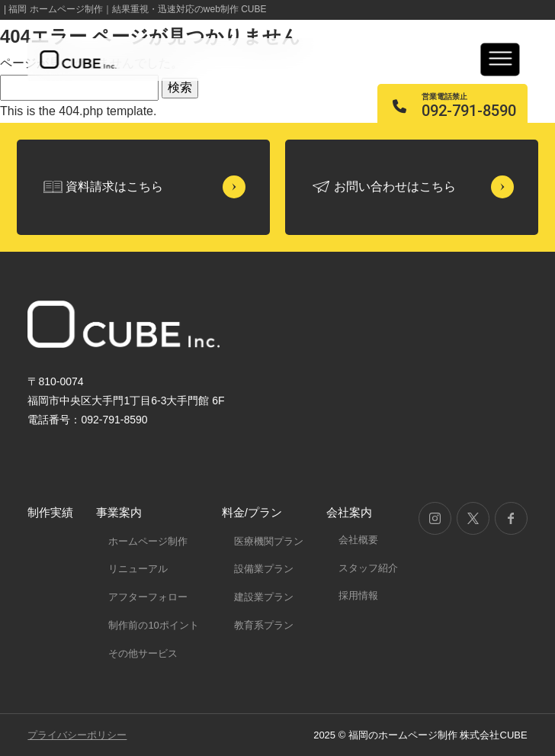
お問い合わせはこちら (395, 187)
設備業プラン (264, 569)
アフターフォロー (148, 597)
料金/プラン (252, 512)
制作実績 (50, 512)
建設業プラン (264, 597)
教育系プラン (264, 625)
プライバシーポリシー (77, 735)
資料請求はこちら (114, 187)
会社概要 (358, 540)
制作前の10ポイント (153, 625)
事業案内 (119, 512)
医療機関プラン (269, 541)
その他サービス (143, 653)
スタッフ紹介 (368, 568)
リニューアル (138, 569)
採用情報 (358, 595)
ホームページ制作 (148, 541)
